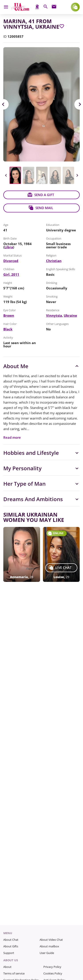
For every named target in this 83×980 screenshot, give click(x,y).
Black (8, 329)
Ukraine (70, 315)
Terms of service (14, 973)
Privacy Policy (52, 967)
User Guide (47, 953)
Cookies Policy (53, 973)
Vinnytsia (54, 315)
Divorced (11, 261)
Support (9, 953)
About (7, 967)
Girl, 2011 (11, 274)
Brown (9, 315)
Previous (6, 175)
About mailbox (49, 946)
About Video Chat (51, 940)
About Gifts (11, 946)
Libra (9, 247)
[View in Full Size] (41, 104)
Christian (54, 261)
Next (77, 175)
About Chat (11, 940)
